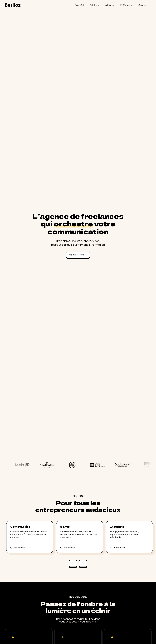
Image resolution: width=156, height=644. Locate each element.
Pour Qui (79, 5)
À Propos (110, 5)
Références (126, 5)
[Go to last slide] (73, 564)
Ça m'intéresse (18, 548)
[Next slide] (83, 564)
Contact (143, 5)
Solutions (95, 5)
